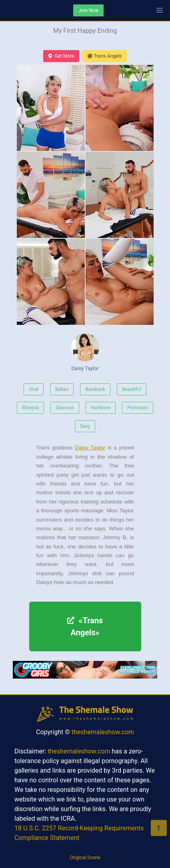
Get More (61, 56)
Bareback (95, 389)
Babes (62, 389)
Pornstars (138, 408)
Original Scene (85, 858)
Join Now (88, 10)
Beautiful (132, 389)
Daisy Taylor (85, 352)
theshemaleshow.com (103, 732)
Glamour (65, 408)
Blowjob (31, 408)
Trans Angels (105, 56)
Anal (34, 389)
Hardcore (101, 408)
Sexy (85, 426)
